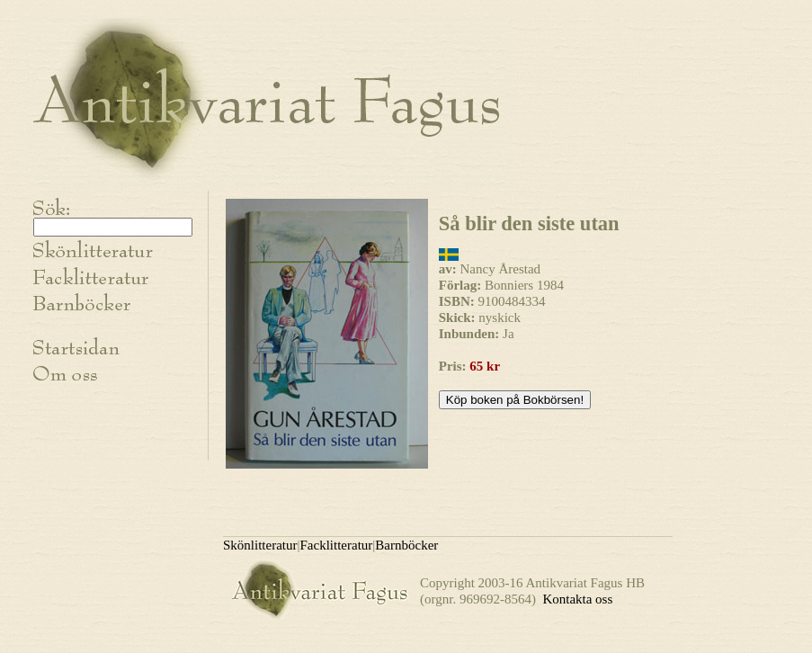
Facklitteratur (337, 545)
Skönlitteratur (260, 545)
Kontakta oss (577, 599)
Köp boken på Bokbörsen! (515, 400)
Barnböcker (406, 545)
